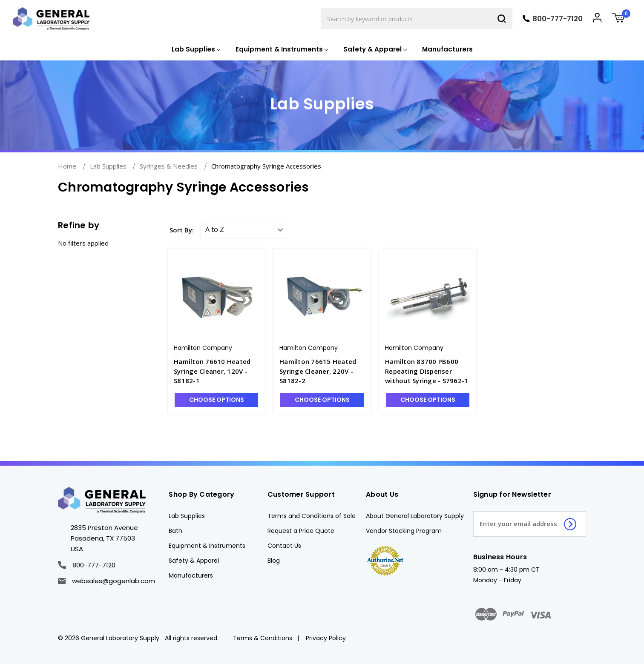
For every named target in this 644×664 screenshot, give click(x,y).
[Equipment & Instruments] (281, 50)
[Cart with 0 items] (621, 19)
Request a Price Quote (301, 531)
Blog (274, 561)
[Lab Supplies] (195, 50)
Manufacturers (447, 49)
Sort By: (182, 230)
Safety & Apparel (194, 561)
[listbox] (245, 230)
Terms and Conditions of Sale (312, 516)
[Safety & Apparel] (374, 50)
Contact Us (284, 546)
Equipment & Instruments (207, 546)
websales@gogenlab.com (106, 581)
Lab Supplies (187, 516)
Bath (175, 531)
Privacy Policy (326, 638)
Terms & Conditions (263, 638)
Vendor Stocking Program (404, 531)
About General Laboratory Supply (415, 516)
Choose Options (217, 400)
